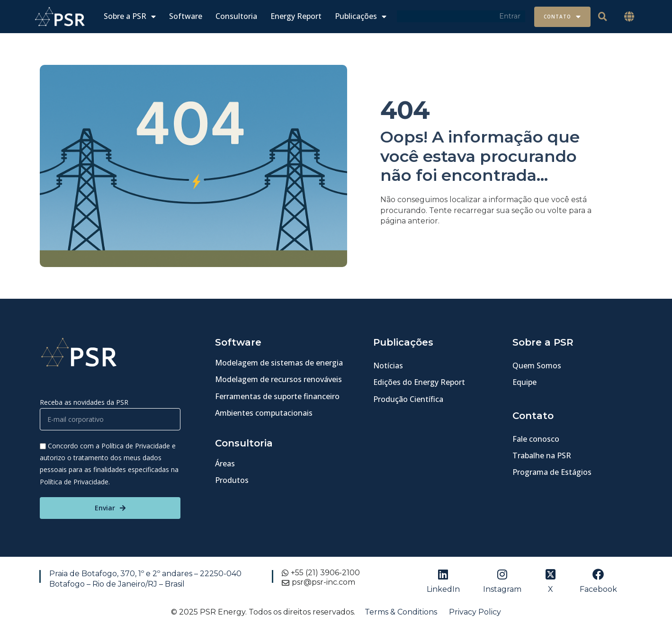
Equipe (524, 382)
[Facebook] (598, 574)
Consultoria (236, 16)
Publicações (361, 16)
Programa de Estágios (552, 472)
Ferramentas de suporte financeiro (277, 396)
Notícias (388, 366)
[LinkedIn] (443, 574)
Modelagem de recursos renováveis (278, 379)
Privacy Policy (475, 612)
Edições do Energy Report (419, 382)
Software (186, 16)
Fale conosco (536, 439)
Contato (562, 17)
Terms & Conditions (401, 612)
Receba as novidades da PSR (84, 402)
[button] (629, 17)
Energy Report (296, 16)
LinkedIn (443, 589)
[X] (550, 574)
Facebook (598, 589)
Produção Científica (408, 399)
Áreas (225, 464)
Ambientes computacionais (264, 413)
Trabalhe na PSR (542, 455)
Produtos (232, 480)
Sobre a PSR (130, 16)
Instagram (502, 589)
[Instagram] (502, 574)
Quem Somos (537, 366)
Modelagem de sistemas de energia (279, 363)
